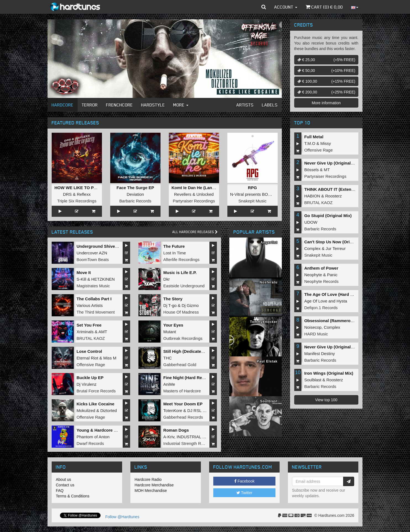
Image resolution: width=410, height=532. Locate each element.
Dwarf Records (90, 443)
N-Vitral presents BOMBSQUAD (260, 194)
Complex (312, 248)
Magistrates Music (93, 286)
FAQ (60, 491)
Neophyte (313, 275)
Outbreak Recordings (183, 338)
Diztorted (109, 410)
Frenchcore (119, 105)
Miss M (110, 358)
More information (326, 103)
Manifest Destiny (320, 354)
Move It (84, 272)
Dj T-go (170, 305)
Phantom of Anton (93, 437)
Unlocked (205, 194)
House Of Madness (181, 312)
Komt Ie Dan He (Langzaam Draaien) (207, 188)
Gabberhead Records (183, 417)
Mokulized (86, 410)
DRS (67, 194)
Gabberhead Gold (180, 365)
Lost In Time (175, 253)
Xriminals (85, 332)
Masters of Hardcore (182, 391)
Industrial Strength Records (188, 443)
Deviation (136, 194)
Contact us (65, 485)
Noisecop (313, 327)
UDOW (311, 222)
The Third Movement (96, 312)
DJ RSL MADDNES (205, 410)
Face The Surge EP (135, 188)
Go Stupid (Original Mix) (328, 216)
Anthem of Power (321, 268)
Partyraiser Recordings (194, 201)
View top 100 (326, 400)
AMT (103, 332)
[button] (264, 7)
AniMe (169, 384)
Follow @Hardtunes (122, 517)
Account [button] (286, 7)
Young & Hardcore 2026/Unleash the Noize (118, 430)
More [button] (181, 105)
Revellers (183, 194)
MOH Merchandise (151, 491)
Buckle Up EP (90, 378)
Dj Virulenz (86, 384)
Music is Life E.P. (180, 272)
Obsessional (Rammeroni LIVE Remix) (342, 321)
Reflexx (84, 194)
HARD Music (316, 334)
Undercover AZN (92, 253)
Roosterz (333, 196)
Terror (90, 105)
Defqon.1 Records (321, 308)
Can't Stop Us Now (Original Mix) (337, 242)
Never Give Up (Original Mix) (332, 163)
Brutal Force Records (96, 391)
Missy (326, 143)
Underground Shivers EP (101, 246)
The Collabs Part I (94, 299)
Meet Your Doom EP (183, 404)
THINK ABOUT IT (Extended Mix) (336, 189)
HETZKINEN (103, 279)
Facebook (244, 481)
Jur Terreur (336, 248)
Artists (245, 105)
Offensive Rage (91, 365)
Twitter (245, 493)
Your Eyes (173, 325)
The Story (173, 299)
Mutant (170, 332)
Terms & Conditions (73, 496)
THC (168, 358)
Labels (270, 105)
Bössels (312, 170)
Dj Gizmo (190, 305)
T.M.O (310, 143)
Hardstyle (153, 105)
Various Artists (90, 305)
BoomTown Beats (93, 260)
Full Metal (314, 137)
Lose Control (89, 351)
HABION (312, 196)
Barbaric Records (135, 201)
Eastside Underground (184, 286)
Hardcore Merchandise (154, 485)
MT (327, 170)
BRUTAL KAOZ (91, 338)
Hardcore (63, 105)
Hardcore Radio (148, 479)
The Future (174, 246)
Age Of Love (316, 301)
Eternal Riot (87, 358)
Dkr (166, 279)
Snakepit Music (253, 201)
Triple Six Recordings (77, 201)
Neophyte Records (321, 281)
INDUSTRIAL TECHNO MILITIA (206, 437)
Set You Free (89, 325)
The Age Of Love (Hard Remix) (334, 294)
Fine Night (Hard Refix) (186, 378)
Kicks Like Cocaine (95, 404)
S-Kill (81, 279)
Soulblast (313, 380)
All (195, 232)
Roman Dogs (176, 430)
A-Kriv (169, 437)
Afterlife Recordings (181, 260)
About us (63, 479)
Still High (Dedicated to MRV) (192, 351)
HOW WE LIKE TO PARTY (80, 188)
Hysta (342, 301)
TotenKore (173, 410)
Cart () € (324, 7)
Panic (332, 275)
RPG (252, 188)
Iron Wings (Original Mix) (329, 373)
